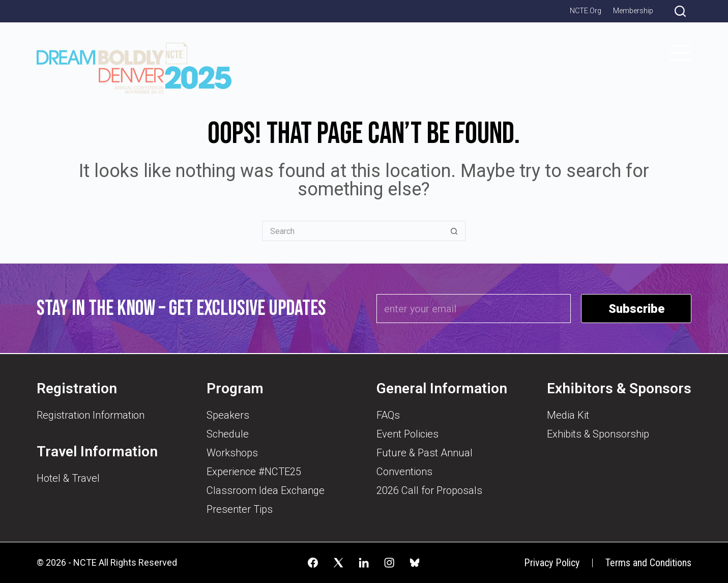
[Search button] (454, 231)
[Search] (680, 11)
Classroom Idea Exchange (266, 490)
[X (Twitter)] (338, 563)
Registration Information (91, 415)
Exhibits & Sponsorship (598, 434)
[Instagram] (389, 563)
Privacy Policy (552, 563)
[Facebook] (313, 563)
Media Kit (568, 415)
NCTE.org (586, 11)
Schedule (228, 434)
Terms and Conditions (648, 563)
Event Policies (407, 434)
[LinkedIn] (364, 563)
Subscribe (636, 309)
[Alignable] (415, 563)
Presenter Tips (240, 509)
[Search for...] (353, 231)
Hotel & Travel (68, 478)
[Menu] (680, 53)
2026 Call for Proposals (429, 490)
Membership (633, 11)
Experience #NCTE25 (254, 472)
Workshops (232, 453)
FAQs (388, 415)
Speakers (228, 415)
